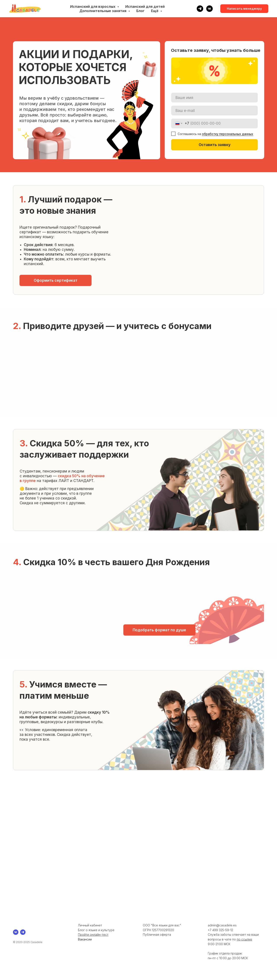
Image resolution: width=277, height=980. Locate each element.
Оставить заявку (215, 145)
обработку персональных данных (228, 134)
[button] (56, 280)
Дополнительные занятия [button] (103, 11)
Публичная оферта (157, 935)
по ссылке (244, 939)
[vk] (209, 9)
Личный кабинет (90, 925)
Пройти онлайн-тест (93, 935)
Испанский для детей (145, 6)
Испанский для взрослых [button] (93, 6)
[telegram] (200, 9)
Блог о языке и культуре (96, 930)
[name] (214, 98)
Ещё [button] (155, 11)
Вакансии (85, 939)
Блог (140, 11)
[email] (214, 111)
